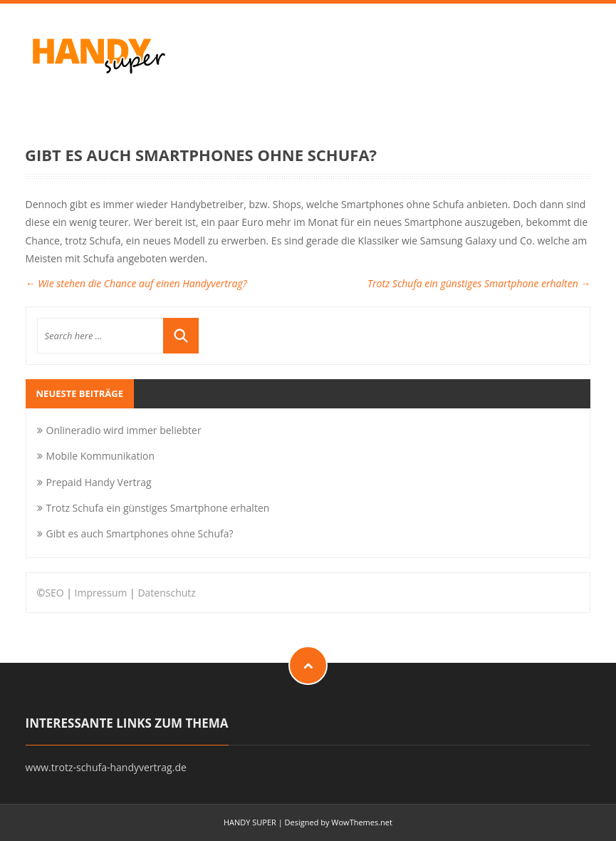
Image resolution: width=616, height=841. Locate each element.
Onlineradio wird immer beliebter (124, 430)
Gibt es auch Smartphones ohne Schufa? (140, 533)
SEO (54, 593)
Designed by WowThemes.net (339, 822)
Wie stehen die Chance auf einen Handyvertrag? (136, 283)
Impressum (101, 593)
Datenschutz (166, 593)
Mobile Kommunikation (100, 456)
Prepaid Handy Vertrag (99, 482)
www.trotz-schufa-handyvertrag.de (106, 767)
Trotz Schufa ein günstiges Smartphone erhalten (479, 283)
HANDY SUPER (250, 822)
